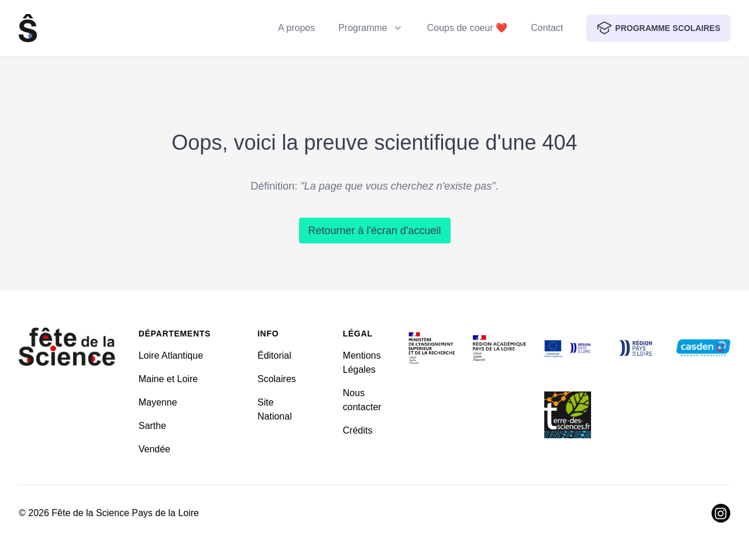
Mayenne (158, 402)
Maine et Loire (168, 379)
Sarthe (152, 426)
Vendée (154, 449)
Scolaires (277, 379)
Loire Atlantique (171, 355)
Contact (547, 28)
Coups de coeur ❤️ (467, 28)
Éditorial (274, 355)
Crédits (358, 430)
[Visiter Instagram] (721, 513)
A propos (296, 28)
